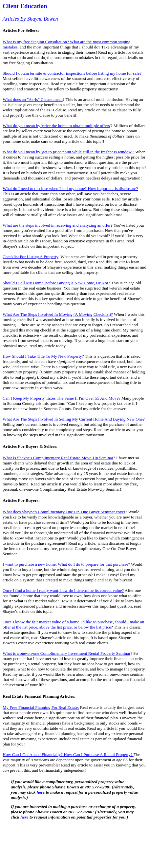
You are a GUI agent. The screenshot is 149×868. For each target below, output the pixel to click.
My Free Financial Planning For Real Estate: (41, 707)
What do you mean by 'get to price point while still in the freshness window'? (68, 152)
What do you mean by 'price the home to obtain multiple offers (56, 126)
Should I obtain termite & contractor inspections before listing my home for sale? (72, 73)
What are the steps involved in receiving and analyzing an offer (57, 225)
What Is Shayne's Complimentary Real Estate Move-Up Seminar (58, 458)
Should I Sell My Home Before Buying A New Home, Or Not (55, 283)
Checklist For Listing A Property (31, 257)
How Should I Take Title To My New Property (42, 356)
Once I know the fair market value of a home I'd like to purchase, (58, 622)
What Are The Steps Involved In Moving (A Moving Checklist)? (58, 314)
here (41, 792)
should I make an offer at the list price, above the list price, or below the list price (73, 624)
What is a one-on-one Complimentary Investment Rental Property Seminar (66, 653)
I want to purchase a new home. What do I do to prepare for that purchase (65, 564)
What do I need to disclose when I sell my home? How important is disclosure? (70, 189)
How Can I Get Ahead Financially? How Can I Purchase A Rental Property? (68, 755)
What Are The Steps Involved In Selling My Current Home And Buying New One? (74, 419)
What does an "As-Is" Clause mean (33, 99)
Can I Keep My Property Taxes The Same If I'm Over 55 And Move (61, 398)
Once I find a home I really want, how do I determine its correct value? (63, 590)
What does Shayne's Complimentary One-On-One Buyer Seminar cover (64, 512)
